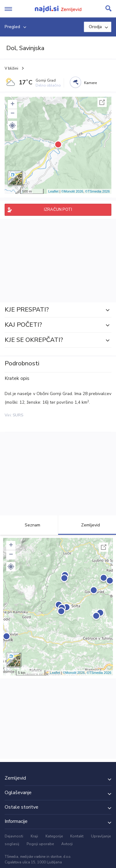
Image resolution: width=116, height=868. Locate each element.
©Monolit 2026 (72, 191)
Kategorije (54, 836)
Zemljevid (87, 525)
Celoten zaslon (102, 102)
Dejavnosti (14, 836)
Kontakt (77, 836)
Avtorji (67, 844)
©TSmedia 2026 (97, 191)
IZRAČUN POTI (58, 210)
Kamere (90, 83)
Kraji (34, 836)
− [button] (13, 114)
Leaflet (53, 191)
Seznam (29, 525)
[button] (12, 126)
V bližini (11, 68)
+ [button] (13, 104)
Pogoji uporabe (40, 844)
